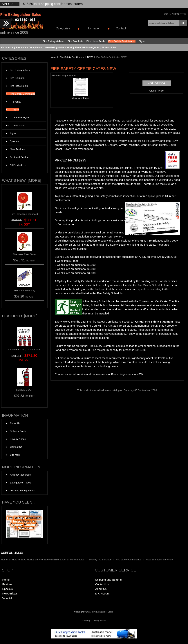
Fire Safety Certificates (72, 57)
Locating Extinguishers (21, 491)
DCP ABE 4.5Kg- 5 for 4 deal (24, 348)
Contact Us (14, 447)
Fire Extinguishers (54, 41)
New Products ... (17, 149)
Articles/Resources (18, 475)
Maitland (134, 145)
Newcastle (100, 145)
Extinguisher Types (19, 483)
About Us (13, 423)
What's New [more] (22, 180)
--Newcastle (24, 126)
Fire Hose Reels (96, 41)
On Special (7, 47)
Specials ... (14, 141)
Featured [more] (20, 316)
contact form (62, 200)
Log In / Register (175, 14)
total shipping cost (47, 4)
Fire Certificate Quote (87, 47)
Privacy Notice (16, 439)
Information (93, 28)
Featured (8, 584)
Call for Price (157, 91)
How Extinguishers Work (59, 47)
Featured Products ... (20, 157)
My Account (102, 593)
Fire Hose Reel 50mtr (24, 254)
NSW (90, 57)
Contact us (61, 374)
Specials (10, 4)
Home (53, 57)
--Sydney (24, 102)
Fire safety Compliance (29, 47)
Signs (142, 41)
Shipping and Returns (109, 580)
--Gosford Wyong (24, 118)
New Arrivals (10, 593)
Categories (63, 28)
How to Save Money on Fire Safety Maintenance (39, 560)
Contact (121, 28)
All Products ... (16, 165)
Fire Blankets (75, 41)
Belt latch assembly (24, 290)
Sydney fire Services (100, 560)
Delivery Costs (16, 431)
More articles (109, 47)
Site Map (13, 455)
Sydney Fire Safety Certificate (75, 281)
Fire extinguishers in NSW (127, 374)
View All (7, 598)
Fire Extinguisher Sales (102, 612)
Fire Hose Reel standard (24, 214)
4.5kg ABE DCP (24, 388)
